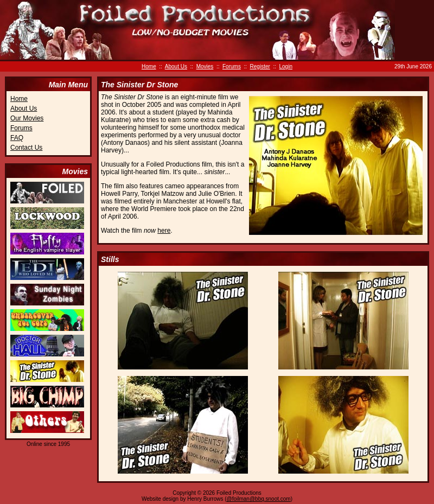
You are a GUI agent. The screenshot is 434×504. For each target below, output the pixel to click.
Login (286, 66)
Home (149, 66)
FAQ (17, 138)
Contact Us (26, 148)
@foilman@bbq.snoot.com (259, 499)
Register (260, 66)
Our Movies (27, 118)
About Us (176, 66)
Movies (205, 66)
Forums (232, 66)
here (164, 231)
